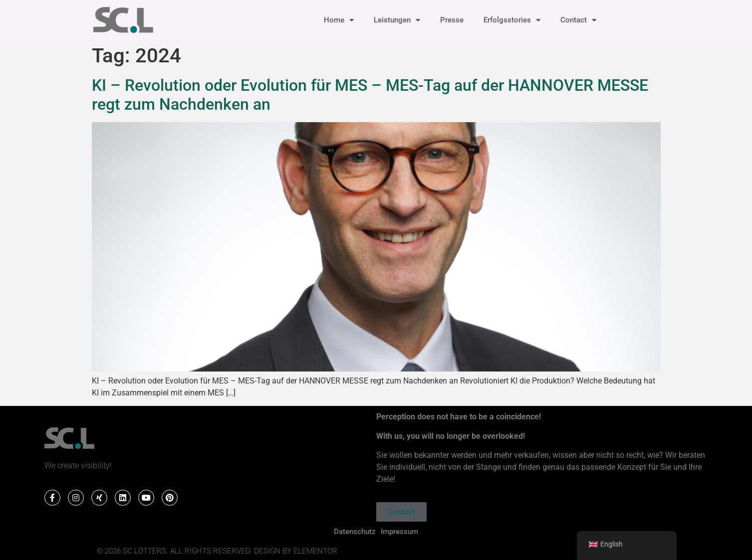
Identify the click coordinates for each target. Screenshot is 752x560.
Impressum (399, 532)
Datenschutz (355, 532)
